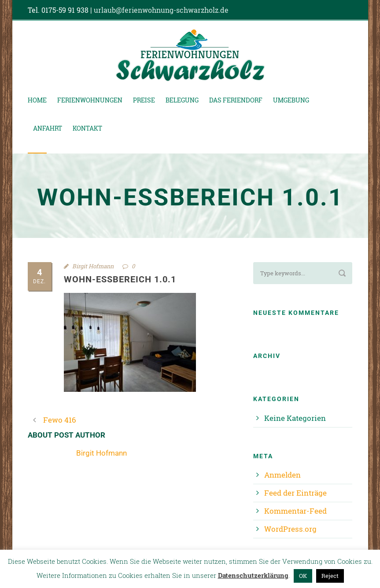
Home (37, 100)
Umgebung (291, 100)
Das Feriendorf (236, 100)
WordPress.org (290, 529)
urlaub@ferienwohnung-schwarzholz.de (161, 10)
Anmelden (282, 475)
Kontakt (87, 128)
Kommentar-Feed (295, 511)
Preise (144, 100)
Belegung (182, 100)
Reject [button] (330, 576)
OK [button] (303, 576)
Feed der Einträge (295, 493)
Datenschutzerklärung (253, 575)
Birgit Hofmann (93, 266)
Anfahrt (48, 128)
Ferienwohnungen (90, 100)
